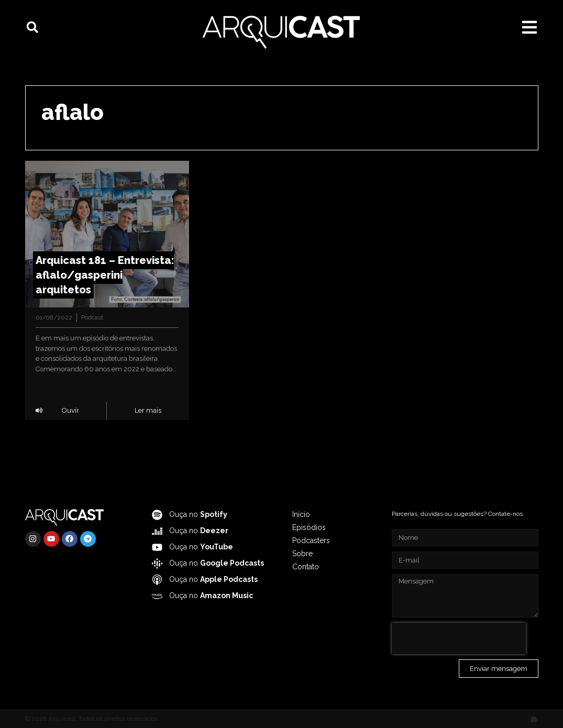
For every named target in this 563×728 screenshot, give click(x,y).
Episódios (309, 527)
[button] (32, 27)
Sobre (302, 554)
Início (301, 514)
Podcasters (311, 541)
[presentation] (459, 638)
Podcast (92, 317)
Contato (306, 567)
